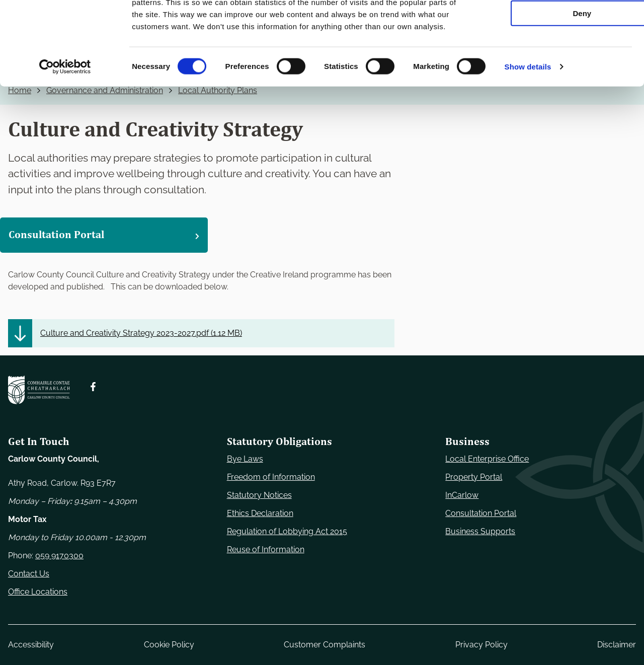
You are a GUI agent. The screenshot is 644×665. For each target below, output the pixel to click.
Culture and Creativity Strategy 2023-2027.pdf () (141, 333)
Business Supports (480, 531)
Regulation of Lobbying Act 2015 (287, 531)
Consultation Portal (481, 513)
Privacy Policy (481, 645)
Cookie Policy (169, 645)
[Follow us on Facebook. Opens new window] (93, 387)
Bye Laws (245, 459)
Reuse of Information (266, 549)
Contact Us (29, 574)
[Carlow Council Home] (39, 390)
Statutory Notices (259, 495)
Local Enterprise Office (487, 459)
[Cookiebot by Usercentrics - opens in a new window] (65, 138)
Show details (528, 138)
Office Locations (38, 592)
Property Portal (474, 477)
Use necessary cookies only (560, 25)
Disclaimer (617, 645)
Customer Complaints (325, 645)
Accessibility (31, 645)
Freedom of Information (271, 477)
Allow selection (560, 55)
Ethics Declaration (260, 513)
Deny (560, 84)
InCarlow (462, 495)
